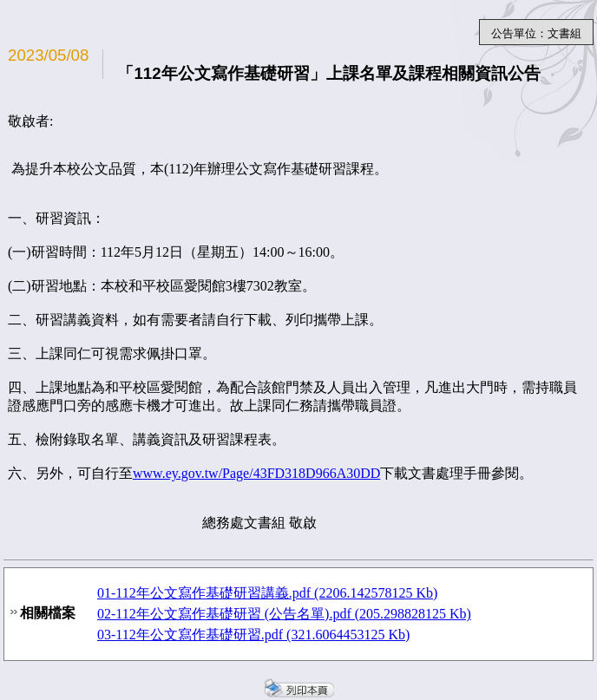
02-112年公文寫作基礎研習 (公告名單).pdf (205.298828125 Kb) (284, 614)
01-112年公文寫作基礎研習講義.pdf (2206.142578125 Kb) (267, 593)
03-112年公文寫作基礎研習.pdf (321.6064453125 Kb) (253, 635)
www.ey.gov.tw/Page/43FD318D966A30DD (256, 473)
